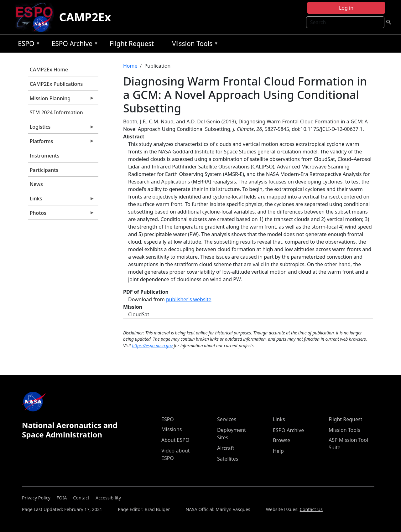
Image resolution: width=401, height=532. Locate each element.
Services (227, 419)
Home (130, 66)
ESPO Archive (73, 45)
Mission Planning (61, 100)
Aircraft (226, 448)
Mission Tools (193, 45)
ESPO (27, 45)
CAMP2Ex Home (49, 70)
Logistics (61, 128)
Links (61, 200)
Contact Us (311, 509)
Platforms (61, 143)
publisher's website (189, 299)
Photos (61, 214)
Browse (281, 440)
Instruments (45, 156)
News (36, 184)
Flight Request (132, 44)
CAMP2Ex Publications (56, 84)
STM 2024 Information (56, 112)
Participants (44, 170)
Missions (172, 429)
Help (278, 451)
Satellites (228, 459)
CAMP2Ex (85, 17)
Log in (346, 8)
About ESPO (175, 440)
